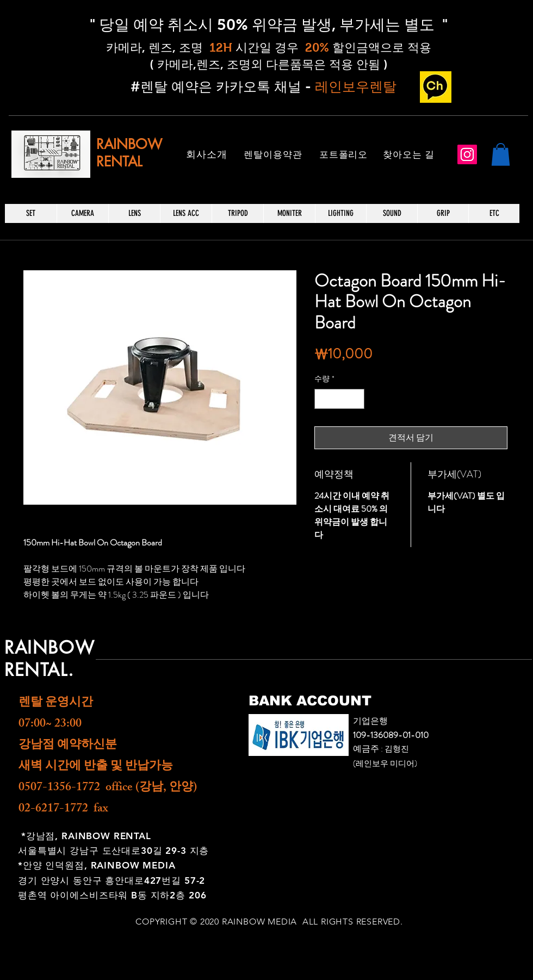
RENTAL (119, 162)
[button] (501, 154)
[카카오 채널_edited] (436, 87)
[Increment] (356, 399)
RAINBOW (129, 144)
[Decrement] (323, 399)
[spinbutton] (339, 399)
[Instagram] (467, 154)
